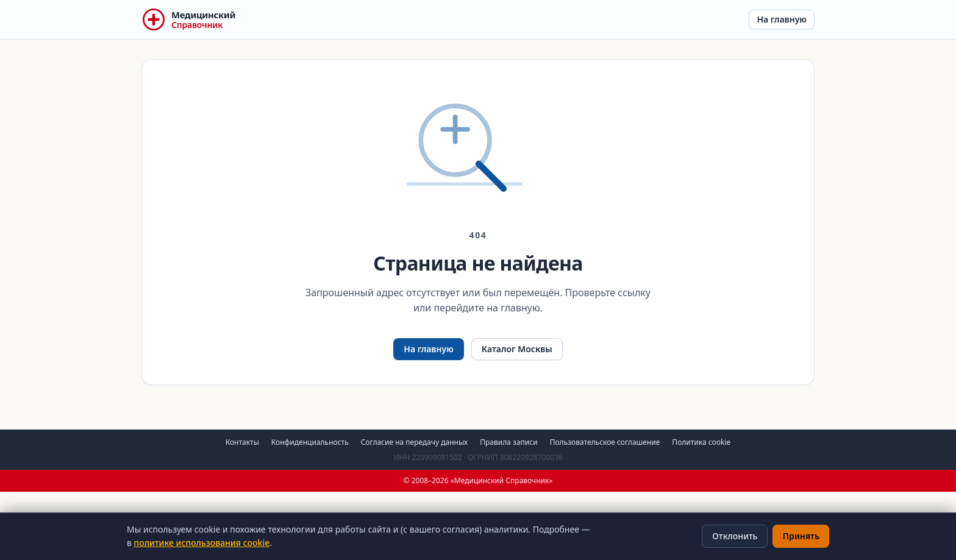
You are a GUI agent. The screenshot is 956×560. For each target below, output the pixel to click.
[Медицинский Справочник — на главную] (188, 19)
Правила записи (508, 442)
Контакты (242, 442)
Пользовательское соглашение (605, 442)
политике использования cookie (202, 543)
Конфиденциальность (310, 442)
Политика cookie (701, 442)
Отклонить (735, 536)
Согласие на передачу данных (415, 442)
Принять (801, 536)
